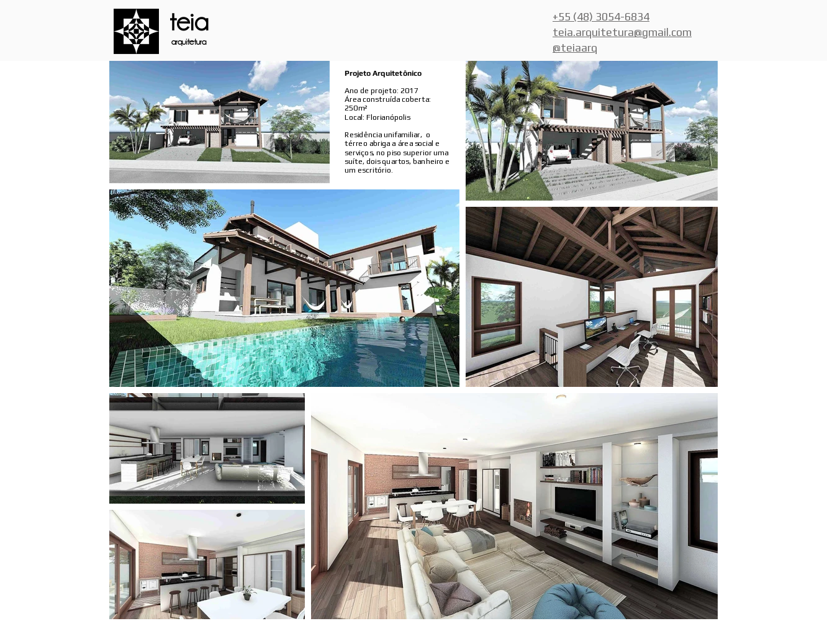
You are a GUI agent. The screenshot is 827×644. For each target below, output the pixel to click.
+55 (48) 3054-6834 (601, 16)
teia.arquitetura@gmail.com (622, 32)
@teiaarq (575, 48)
